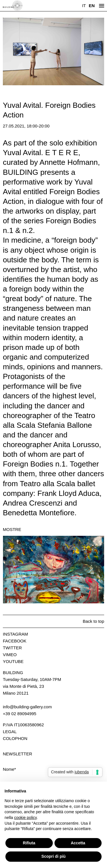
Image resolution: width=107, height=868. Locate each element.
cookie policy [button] (25, 818)
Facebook (15, 641)
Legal (10, 732)
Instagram (15, 634)
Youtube (13, 661)
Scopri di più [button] (53, 856)
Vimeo (10, 655)
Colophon (15, 738)
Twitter (12, 648)
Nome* (9, 769)
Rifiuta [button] (29, 843)
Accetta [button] (78, 843)
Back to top (93, 621)
